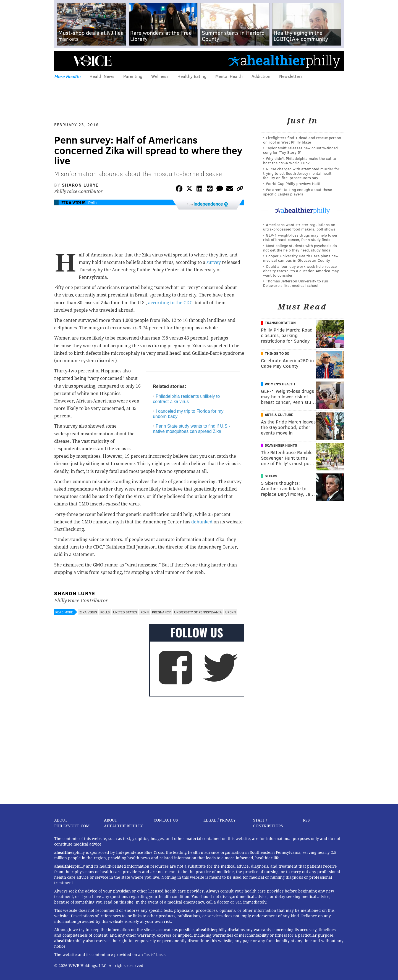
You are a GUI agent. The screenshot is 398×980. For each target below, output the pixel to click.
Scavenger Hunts (281, 445)
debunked (202, 522)
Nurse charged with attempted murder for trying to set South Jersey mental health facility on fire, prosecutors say (301, 173)
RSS (306, 820)
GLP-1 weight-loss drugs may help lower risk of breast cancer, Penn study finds (300, 237)
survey (214, 262)
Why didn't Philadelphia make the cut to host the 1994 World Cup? (300, 161)
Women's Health (280, 384)
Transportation (280, 323)
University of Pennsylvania (198, 612)
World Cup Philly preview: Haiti (293, 183)
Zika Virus (74, 202)
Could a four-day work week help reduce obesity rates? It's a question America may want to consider (301, 271)
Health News (102, 76)
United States (125, 612)
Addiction (261, 76)
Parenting (133, 76)
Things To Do (277, 353)
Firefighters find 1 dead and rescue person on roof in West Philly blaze (302, 140)
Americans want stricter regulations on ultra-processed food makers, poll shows (299, 227)
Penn (145, 612)
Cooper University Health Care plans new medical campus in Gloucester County (301, 258)
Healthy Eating (192, 76)
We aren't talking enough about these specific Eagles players (298, 192)
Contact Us (166, 820)
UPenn (231, 612)
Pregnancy (161, 612)
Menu (63, 61)
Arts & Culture (279, 415)
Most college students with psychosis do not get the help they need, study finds (300, 248)
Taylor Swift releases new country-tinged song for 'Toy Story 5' (300, 150)
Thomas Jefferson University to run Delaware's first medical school (296, 283)
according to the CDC (170, 303)
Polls (93, 202)
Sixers (271, 476)
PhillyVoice (92, 61)
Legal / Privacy (220, 820)
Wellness (160, 76)
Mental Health (229, 76)
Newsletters (291, 76)
